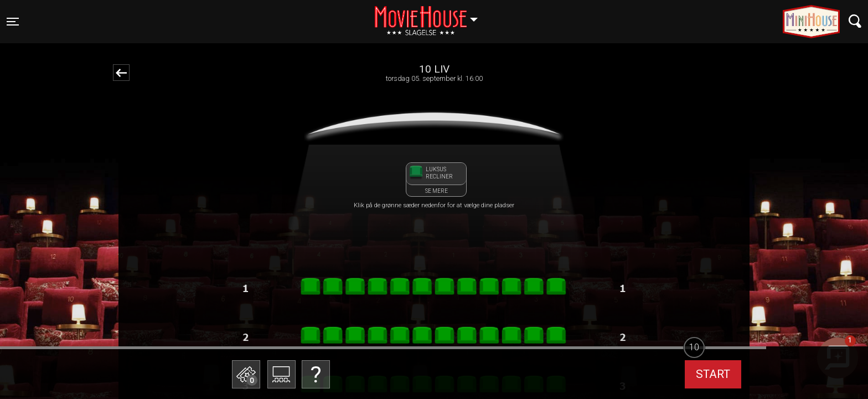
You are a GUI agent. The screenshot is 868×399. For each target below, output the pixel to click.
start (713, 374)
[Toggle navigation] (13, 22)
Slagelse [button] (432, 15)
